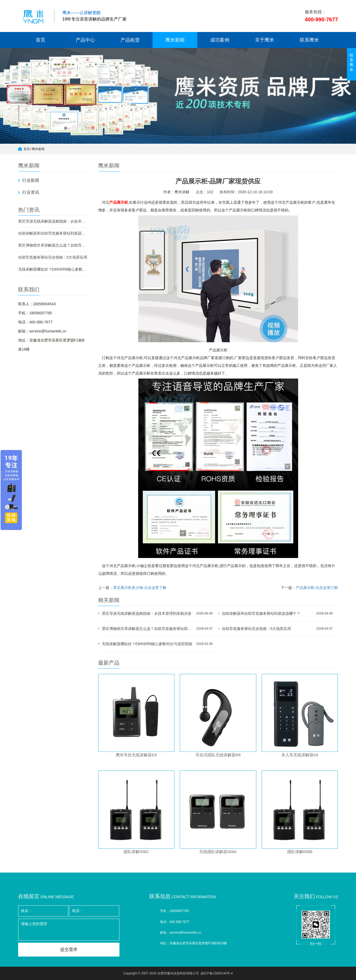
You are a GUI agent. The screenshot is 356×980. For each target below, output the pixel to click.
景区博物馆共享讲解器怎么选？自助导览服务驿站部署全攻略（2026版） (53, 245)
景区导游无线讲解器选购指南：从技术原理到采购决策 (53, 221)
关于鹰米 (265, 40)
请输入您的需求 (69, 930)
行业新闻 (31, 180)
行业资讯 (31, 192)
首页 (41, 40)
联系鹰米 (309, 40)
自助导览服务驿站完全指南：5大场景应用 (53, 257)
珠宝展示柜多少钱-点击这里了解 (140, 588)
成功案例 (220, 40)
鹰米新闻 (175, 40)
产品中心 (85, 40)
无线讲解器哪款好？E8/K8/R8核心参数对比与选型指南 (53, 269)
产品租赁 (130, 40)
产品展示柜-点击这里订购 (317, 588)
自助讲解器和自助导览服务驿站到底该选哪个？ (53, 233)
